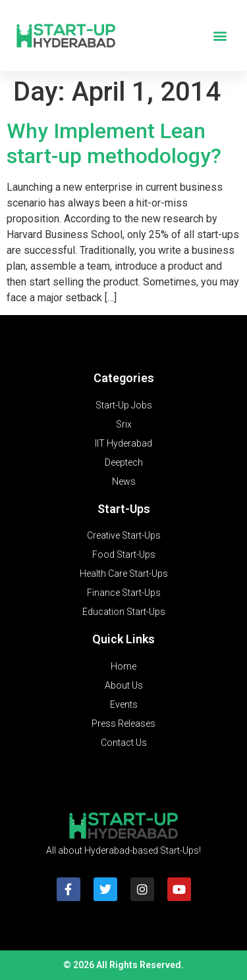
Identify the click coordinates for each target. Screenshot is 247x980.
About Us (124, 685)
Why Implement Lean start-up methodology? (114, 143)
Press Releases (123, 723)
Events (124, 704)
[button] (220, 36)
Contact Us (124, 743)
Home (123, 666)
